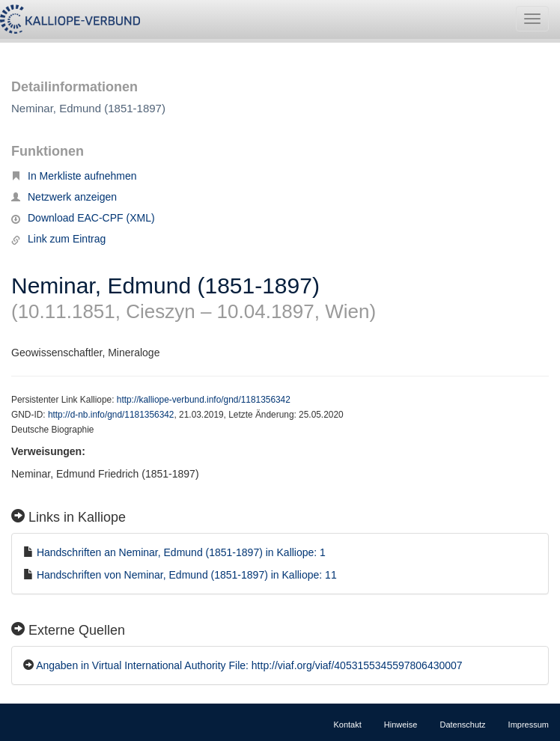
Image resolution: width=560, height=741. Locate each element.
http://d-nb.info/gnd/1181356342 (111, 415)
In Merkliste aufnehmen (74, 176)
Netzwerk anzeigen (64, 197)
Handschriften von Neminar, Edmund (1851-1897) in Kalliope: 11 (187, 575)
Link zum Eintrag (58, 239)
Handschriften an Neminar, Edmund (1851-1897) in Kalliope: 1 (181, 552)
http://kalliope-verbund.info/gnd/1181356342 (204, 400)
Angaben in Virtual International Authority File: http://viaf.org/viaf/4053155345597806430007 (249, 665)
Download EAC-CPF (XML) (83, 218)
